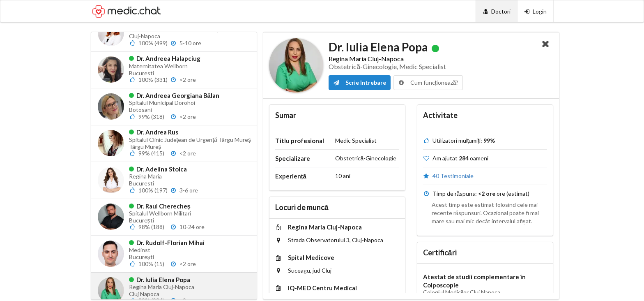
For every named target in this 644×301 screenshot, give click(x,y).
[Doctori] (496, 11)
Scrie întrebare (360, 82)
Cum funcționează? (428, 82)
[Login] (535, 11)
